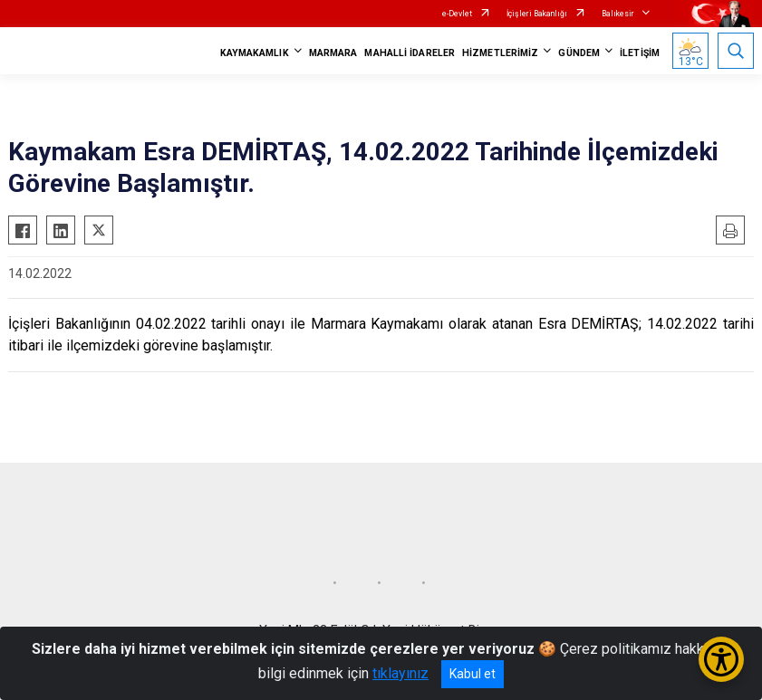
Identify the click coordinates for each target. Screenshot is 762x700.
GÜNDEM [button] (579, 53)
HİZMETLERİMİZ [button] (500, 53)
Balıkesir (618, 14)
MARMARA (333, 53)
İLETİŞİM (640, 53)
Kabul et (473, 674)
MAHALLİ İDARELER (410, 53)
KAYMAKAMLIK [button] (255, 53)
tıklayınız (400, 673)
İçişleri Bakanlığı (537, 14)
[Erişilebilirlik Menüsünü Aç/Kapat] (721, 659)
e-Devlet (457, 14)
